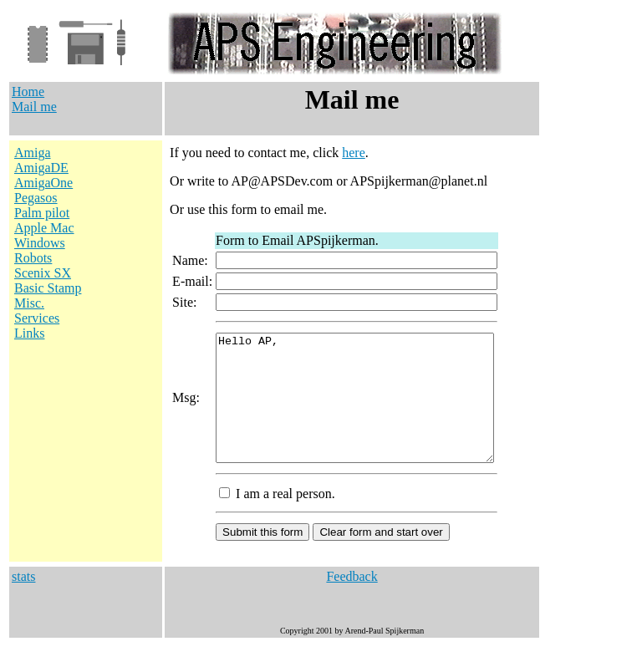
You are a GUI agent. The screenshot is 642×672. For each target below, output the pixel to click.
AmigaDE (41, 168)
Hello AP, (364, 410)
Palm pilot (42, 213)
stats (23, 601)
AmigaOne (43, 183)
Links (29, 333)
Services (37, 318)
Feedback (352, 601)
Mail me (34, 107)
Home (28, 92)
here (346, 153)
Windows (40, 243)
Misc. (29, 303)
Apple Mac (44, 228)
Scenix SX (43, 273)
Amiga (33, 153)
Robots (33, 258)
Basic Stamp (48, 288)
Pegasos (36, 198)
